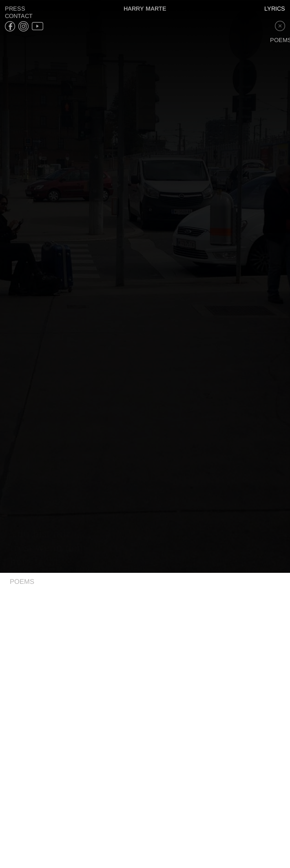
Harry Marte (145, 9)
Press (15, 9)
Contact (19, 16)
